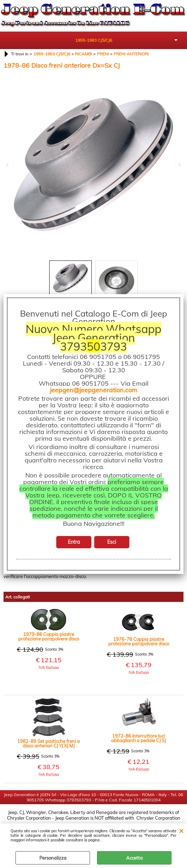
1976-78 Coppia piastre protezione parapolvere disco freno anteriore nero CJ (139, 641)
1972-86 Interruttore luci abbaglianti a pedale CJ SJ (138, 738)
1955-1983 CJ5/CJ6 (94, 40)
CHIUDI (181, 830)
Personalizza (53, 858)
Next (179, 165)
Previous (8, 165)
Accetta (134, 858)
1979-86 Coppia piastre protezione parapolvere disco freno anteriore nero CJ (49, 636)
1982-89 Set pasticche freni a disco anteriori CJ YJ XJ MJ (49, 743)
